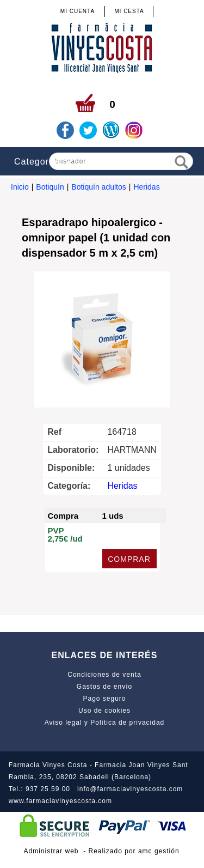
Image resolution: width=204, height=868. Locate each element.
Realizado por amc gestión (134, 851)
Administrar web (51, 851)
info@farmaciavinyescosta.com (130, 789)
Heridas (146, 187)
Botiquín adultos (98, 187)
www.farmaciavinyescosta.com (60, 801)
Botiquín (50, 187)
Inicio (20, 187)
